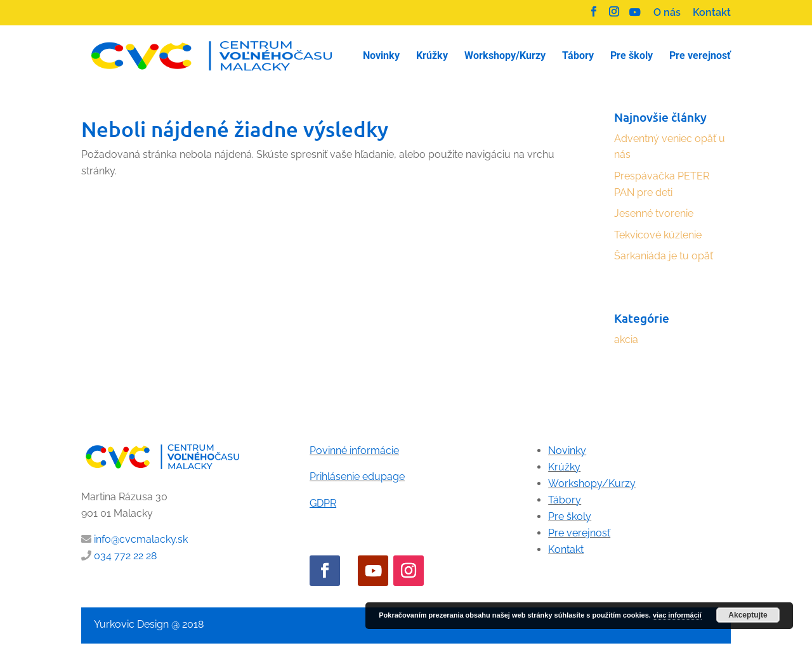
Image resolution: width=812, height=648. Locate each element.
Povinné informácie (354, 450)
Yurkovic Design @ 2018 (149, 624)
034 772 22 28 (125, 556)
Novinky (567, 450)
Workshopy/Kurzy (592, 483)
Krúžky (564, 467)
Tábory (565, 500)
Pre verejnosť (579, 533)
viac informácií (677, 615)
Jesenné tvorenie (654, 213)
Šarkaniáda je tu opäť (664, 256)
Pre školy (570, 516)
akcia (626, 340)
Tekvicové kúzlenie (658, 235)
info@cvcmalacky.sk (141, 539)
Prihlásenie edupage (357, 476)
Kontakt (712, 13)
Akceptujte (748, 615)
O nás (667, 13)
